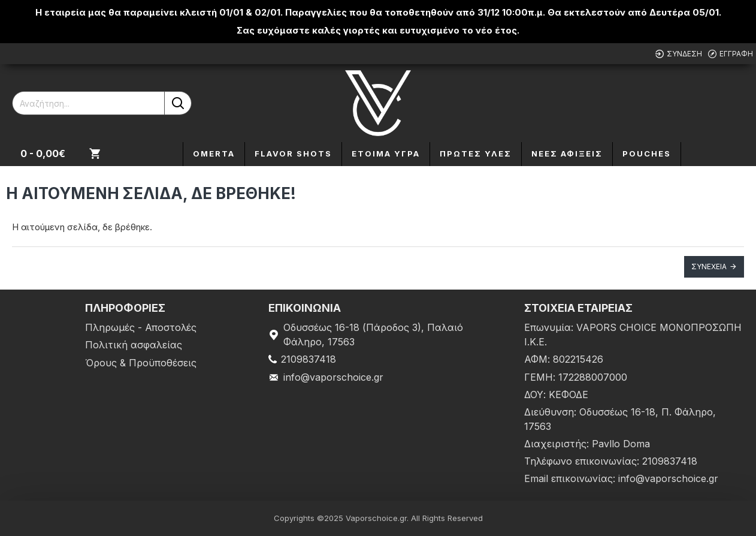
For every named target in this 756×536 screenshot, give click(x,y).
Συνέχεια (709, 267)
